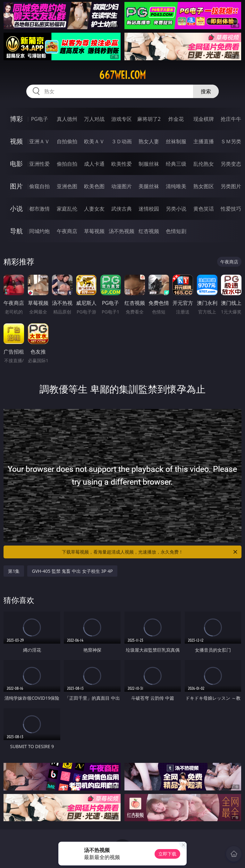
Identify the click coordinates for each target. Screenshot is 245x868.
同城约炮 (39, 231)
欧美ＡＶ (94, 141)
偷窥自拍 (39, 186)
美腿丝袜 (149, 186)
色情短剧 (176, 231)
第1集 (14, 571)
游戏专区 (122, 119)
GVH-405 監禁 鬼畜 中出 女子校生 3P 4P (72, 571)
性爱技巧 (231, 209)
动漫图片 (122, 186)
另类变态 (231, 164)
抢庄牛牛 (231, 119)
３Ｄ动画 (122, 141)
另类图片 (231, 186)
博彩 (16, 119)
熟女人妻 (149, 141)
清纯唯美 (176, 186)
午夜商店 (67, 231)
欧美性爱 (122, 164)
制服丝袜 (149, 164)
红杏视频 (149, 231)
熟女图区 (204, 186)
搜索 (206, 91)
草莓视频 (94, 231)
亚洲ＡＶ (39, 141)
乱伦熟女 (204, 164)
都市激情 (39, 209)
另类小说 (176, 209)
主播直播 (204, 141)
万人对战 (94, 119)
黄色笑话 (204, 209)
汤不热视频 (122, 231)
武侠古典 (122, 209)
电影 (16, 164)
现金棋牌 (204, 119)
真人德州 (67, 119)
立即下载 (167, 854)
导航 (16, 231)
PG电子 (40, 119)
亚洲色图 (67, 186)
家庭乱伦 (67, 209)
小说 (16, 209)
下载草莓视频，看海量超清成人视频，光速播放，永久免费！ (150, 552)
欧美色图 (94, 186)
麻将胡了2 (149, 119)
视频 (16, 141)
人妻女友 (94, 209)
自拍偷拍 (67, 141)
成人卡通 (94, 164)
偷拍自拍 (67, 164)
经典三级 (176, 164)
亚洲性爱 (39, 164)
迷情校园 (149, 209)
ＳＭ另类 (231, 141)
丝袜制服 (176, 141)
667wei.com (122, 75)
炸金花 (176, 119)
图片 (16, 186)
